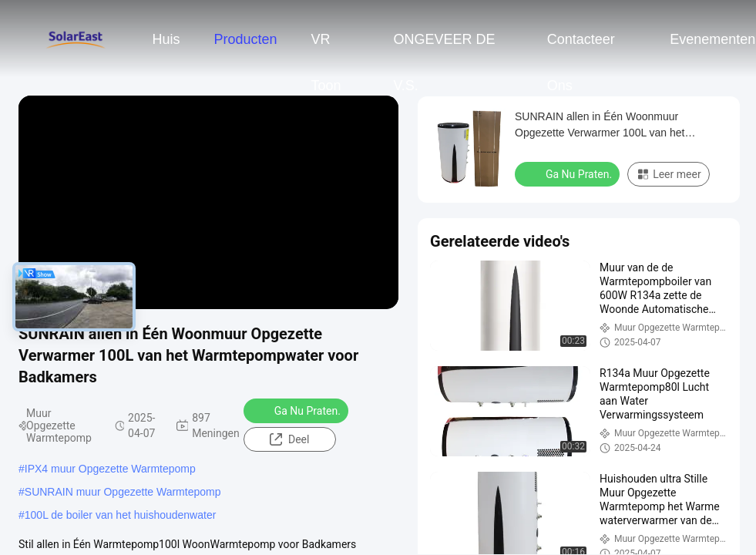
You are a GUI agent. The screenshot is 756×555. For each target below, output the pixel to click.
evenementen (712, 39)
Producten (245, 39)
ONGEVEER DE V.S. (444, 47)
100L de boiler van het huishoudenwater (121, 515)
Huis (166, 39)
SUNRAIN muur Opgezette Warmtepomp (123, 492)
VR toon (326, 47)
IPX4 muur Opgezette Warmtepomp (110, 469)
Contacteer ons (581, 47)
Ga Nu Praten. (297, 410)
